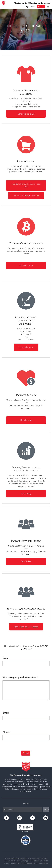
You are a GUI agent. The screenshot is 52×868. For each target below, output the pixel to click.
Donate (41, 7)
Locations (31, 7)
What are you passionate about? (20, 677)
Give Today (26, 494)
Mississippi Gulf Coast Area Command (32, 3)
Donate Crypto (26, 265)
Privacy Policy (9, 863)
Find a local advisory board (26, 627)
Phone (6, 732)
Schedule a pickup (26, 114)
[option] (26, 28)
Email (6, 713)
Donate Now (26, 420)
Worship (26, 804)
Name (6, 658)
